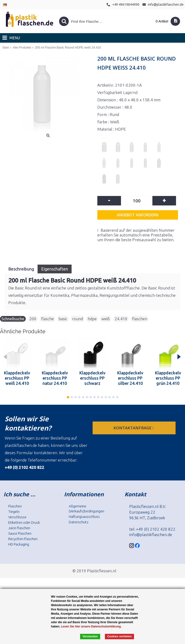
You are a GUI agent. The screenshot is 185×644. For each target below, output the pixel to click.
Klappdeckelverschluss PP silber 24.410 (130, 378)
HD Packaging (19, 544)
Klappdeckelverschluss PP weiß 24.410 (17, 378)
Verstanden (90, 636)
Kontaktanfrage (134, 428)
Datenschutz (79, 522)
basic (63, 319)
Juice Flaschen (19, 528)
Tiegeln (14, 512)
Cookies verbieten (119, 636)
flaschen (140, 319)
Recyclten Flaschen (23, 539)
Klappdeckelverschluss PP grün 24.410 (168, 378)
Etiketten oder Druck (24, 522)
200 (33, 319)
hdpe (92, 319)
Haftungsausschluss (84, 517)
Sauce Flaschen (20, 533)
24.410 (121, 319)
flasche (47, 319)
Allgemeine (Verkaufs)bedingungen (86, 509)
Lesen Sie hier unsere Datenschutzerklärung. (91, 626)
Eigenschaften (55, 269)
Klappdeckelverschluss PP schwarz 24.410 (92, 378)
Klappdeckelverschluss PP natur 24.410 (55, 378)
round (77, 319)
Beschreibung (21, 269)
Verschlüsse (17, 517)
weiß (106, 319)
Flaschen (15, 506)
